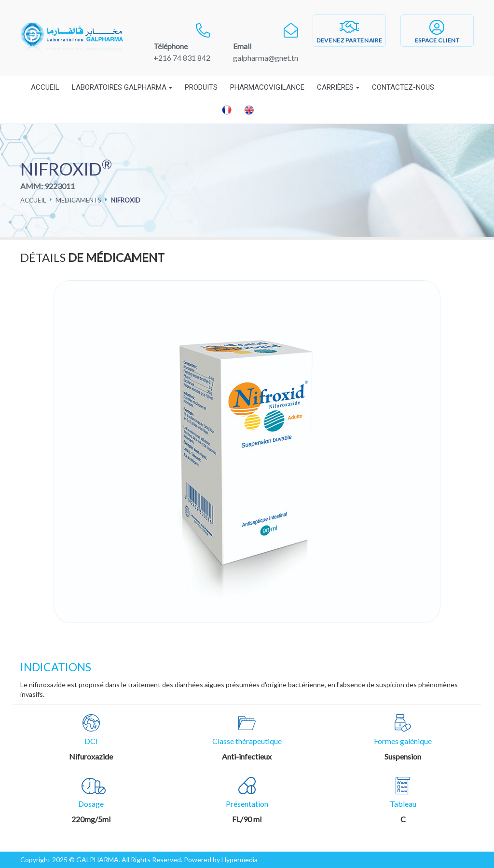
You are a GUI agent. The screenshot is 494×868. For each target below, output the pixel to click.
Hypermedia (240, 860)
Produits (201, 87)
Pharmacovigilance (267, 87)
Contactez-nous (403, 87)
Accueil (45, 87)
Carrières (335, 87)
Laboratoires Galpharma (119, 87)
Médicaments (78, 200)
